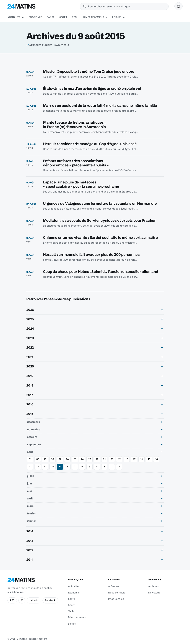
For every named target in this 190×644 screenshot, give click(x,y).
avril (30, 499)
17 (134, 459)
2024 (30, 329)
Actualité (14, 17)
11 (45, 467)
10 (53, 467)
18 (127, 459)
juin (30, 484)
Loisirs (117, 17)
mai (29, 491)
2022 (30, 347)
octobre (32, 437)
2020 (30, 366)
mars (30, 506)
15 (149, 459)
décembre (33, 422)
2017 (30, 395)
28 (53, 459)
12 (38, 467)
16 (142, 459)
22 (97, 459)
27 (60, 459)
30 (38, 459)
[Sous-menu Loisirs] (124, 17)
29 (45, 459)
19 (119, 459)
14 (156, 459)
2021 (30, 357)
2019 (30, 376)
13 (30, 467)
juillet (31, 476)
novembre (34, 429)
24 (82, 459)
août (30, 452)
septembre (34, 444)
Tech (75, 17)
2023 (30, 338)
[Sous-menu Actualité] (23, 17)
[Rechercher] (127, 6)
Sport (63, 17)
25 (75, 459)
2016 (30, 404)
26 (67, 459)
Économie (35, 17)
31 (30, 459)
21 (104, 459)
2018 (30, 385)
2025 (30, 319)
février (31, 513)
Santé (51, 17)
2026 (30, 310)
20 (112, 459)
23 (90, 459)
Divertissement (94, 17)
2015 (30, 414)
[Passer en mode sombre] (178, 6)
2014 (30, 531)
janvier (32, 521)
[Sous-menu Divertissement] (106, 17)
